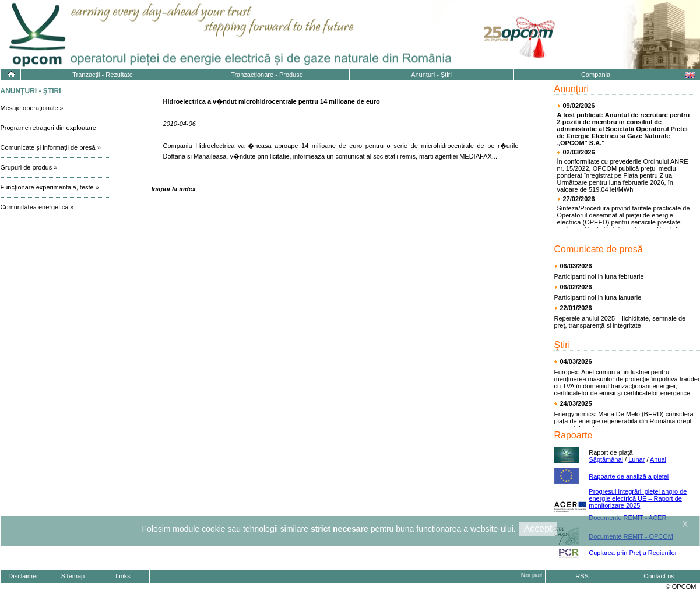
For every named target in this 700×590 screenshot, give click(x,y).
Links (123, 576)
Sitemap (73, 576)
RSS (582, 576)
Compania (596, 75)
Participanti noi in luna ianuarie (598, 297)
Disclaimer (23, 576)
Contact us (659, 576)
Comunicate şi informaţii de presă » (51, 147)
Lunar (636, 459)
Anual (658, 459)
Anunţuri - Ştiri (431, 75)
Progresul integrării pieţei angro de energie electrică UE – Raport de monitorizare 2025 (638, 498)
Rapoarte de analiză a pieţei (629, 476)
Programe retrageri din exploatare (48, 128)
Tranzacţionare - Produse (267, 75)
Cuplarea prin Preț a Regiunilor (633, 553)
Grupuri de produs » (29, 167)
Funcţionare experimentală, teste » (50, 187)
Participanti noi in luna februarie (599, 276)
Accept (538, 528)
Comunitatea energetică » (37, 207)
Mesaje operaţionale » (32, 108)
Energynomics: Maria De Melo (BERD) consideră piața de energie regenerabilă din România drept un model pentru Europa (624, 421)
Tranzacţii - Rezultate (103, 75)
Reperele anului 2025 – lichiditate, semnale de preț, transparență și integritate (620, 322)
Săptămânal (606, 459)
